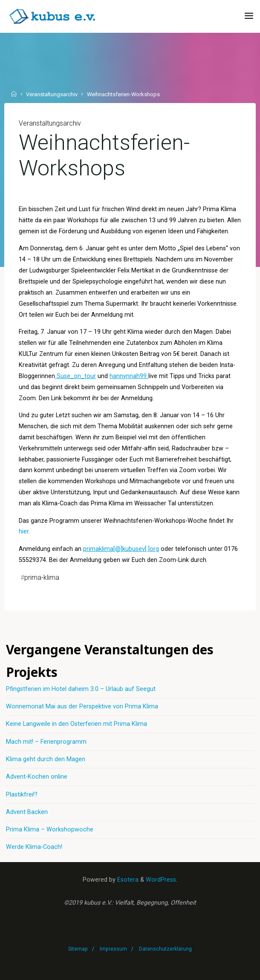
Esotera (127, 880)
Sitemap (78, 949)
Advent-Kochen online (37, 777)
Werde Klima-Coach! (34, 847)
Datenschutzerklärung (165, 949)
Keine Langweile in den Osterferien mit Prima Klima (77, 724)
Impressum (113, 949)
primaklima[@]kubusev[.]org (121, 549)
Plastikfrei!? (22, 795)
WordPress (161, 880)
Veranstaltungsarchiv (52, 95)
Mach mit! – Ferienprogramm (46, 742)
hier (24, 532)
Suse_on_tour (75, 376)
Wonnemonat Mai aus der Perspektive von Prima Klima (82, 706)
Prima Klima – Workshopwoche (50, 830)
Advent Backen (27, 812)
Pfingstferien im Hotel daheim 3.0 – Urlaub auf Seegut (81, 689)
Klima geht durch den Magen (46, 759)
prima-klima (42, 577)
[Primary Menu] (249, 16)
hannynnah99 (129, 376)
